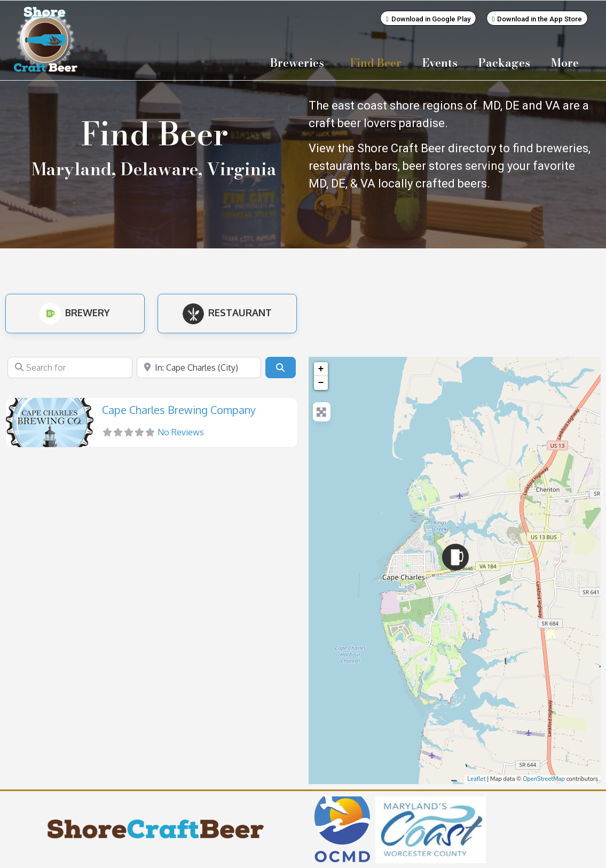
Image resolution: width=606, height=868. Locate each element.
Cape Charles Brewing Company (179, 409)
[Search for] (70, 367)
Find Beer (376, 62)
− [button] (321, 382)
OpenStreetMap (544, 779)
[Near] (199, 367)
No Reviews (181, 432)
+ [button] (321, 369)
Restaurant (227, 312)
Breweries (300, 62)
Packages (504, 62)
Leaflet (476, 779)
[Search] (280, 367)
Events (440, 62)
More (568, 62)
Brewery (75, 312)
